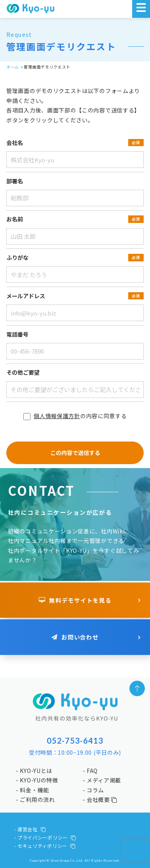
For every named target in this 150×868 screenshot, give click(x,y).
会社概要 (102, 799)
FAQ (92, 771)
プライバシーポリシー (47, 837)
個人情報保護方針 (57, 416)
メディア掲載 (104, 780)
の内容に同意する (75, 416)
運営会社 (32, 829)
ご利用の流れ (37, 799)
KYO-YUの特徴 (39, 780)
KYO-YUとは (36, 771)
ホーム (13, 67)
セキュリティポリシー (47, 846)
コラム (95, 790)
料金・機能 (34, 790)
